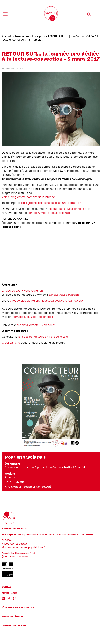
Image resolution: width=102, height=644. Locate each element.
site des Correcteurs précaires (36, 325)
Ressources (22, 37)
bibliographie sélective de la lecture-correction (51, 203)
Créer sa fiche (11, 343)
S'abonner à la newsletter (18, 607)
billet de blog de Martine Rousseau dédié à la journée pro (46, 301)
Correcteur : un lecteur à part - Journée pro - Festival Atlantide (46, 468)
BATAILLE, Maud (15, 482)
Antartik (10, 477)
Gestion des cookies (14, 626)
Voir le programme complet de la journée (28, 197)
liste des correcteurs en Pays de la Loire (43, 337)
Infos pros (38, 37)
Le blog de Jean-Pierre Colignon (22, 291)
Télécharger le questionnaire (66, 209)
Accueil (7, 37)
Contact (7, 587)
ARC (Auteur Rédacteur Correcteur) (28, 487)
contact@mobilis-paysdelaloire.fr (49, 213)
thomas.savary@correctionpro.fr (32, 317)
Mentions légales (12, 617)
